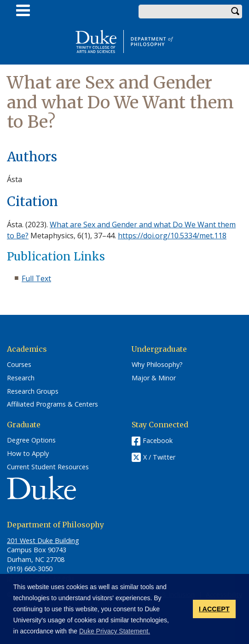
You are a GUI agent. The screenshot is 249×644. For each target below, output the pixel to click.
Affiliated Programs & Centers (52, 404)
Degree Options (31, 440)
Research (21, 378)
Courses (19, 365)
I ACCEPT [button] (214, 609)
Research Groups (33, 391)
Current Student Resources (48, 467)
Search (235, 12)
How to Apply (28, 454)
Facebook (158, 440)
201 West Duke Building (43, 541)
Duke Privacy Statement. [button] (115, 631)
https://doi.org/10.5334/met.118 (172, 236)
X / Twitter (159, 458)
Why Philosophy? (157, 365)
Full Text (36, 278)
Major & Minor (154, 378)
